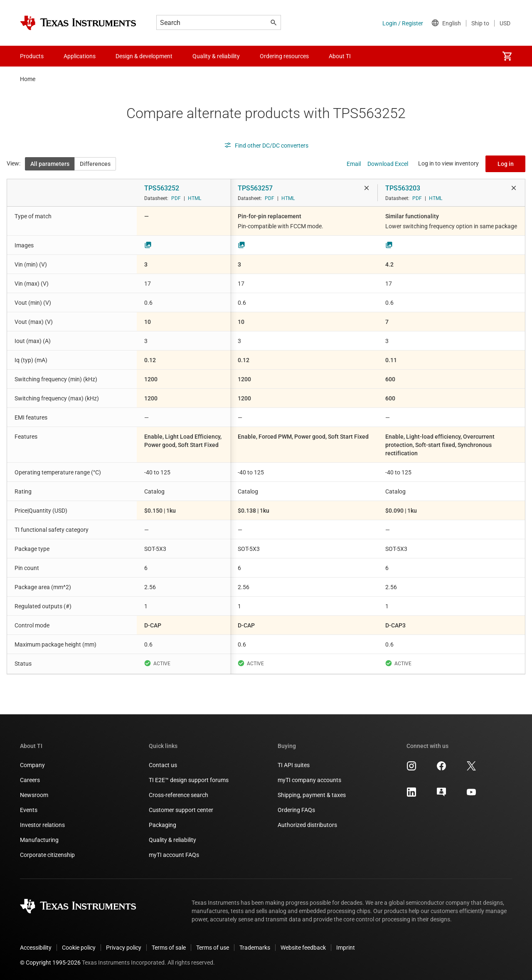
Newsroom (34, 795)
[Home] (78, 23)
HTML (195, 198)
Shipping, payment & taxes (312, 795)
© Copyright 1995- (50, 963)
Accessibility (36, 948)
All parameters (50, 164)
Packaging (163, 825)
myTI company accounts (309, 780)
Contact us (163, 765)
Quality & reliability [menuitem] (216, 56)
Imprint (346, 948)
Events (29, 810)
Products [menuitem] (32, 56)
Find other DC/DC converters (266, 146)
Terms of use (213, 948)
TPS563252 (162, 188)
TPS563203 (403, 188)
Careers (30, 780)
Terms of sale (169, 948)
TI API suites (294, 765)
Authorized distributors (307, 825)
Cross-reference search (179, 795)
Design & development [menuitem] (144, 56)
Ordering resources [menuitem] (284, 56)
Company (32, 765)
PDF (176, 198)
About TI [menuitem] (340, 56)
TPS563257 (255, 188)
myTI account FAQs (174, 855)
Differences (95, 164)
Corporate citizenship (47, 855)
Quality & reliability (172, 840)
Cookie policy (79, 948)
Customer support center (181, 810)
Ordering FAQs (296, 810)
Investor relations (42, 825)
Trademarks (255, 948)
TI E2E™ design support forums (189, 780)
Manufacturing (39, 840)
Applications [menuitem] (80, 56)
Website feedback (303, 948)
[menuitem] (507, 56)
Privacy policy (124, 948)
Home (28, 79)
